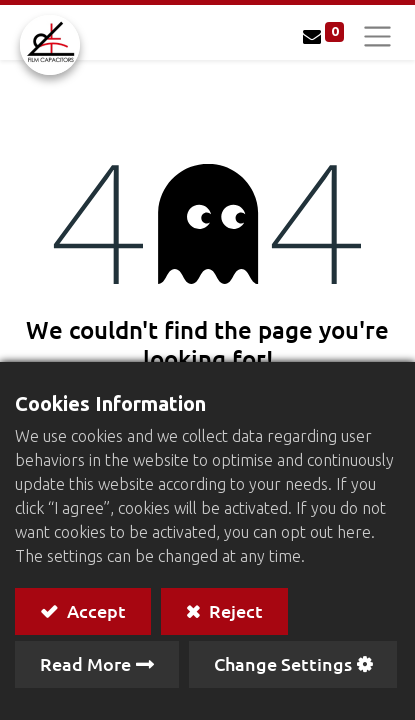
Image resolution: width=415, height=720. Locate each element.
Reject (234, 610)
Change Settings (283, 663)
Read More (85, 663)
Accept (94, 610)
